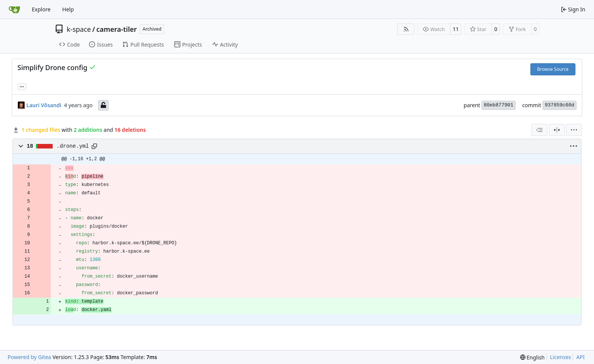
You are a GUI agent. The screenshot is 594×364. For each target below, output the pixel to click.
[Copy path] (94, 146)
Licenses (561, 357)
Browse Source (553, 69)
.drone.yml (73, 146)
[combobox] (539, 130)
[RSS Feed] (406, 29)
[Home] (14, 9)
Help (68, 9)
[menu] (574, 130)
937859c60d (560, 105)
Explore (41, 9)
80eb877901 (499, 105)
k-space (79, 29)
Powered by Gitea (29, 357)
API (580, 357)
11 (456, 29)
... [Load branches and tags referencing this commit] (22, 86)
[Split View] (557, 130)
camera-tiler (116, 29)
